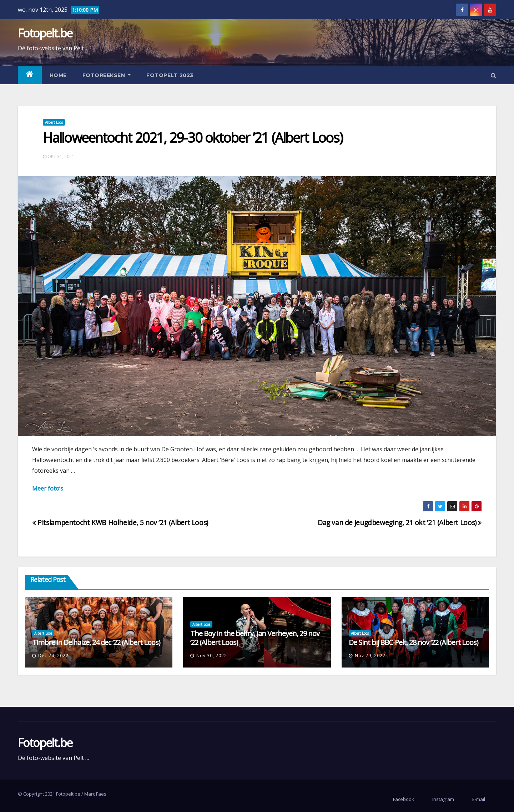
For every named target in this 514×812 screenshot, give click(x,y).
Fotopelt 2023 (170, 75)
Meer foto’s (48, 488)
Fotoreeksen (107, 75)
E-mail (479, 799)
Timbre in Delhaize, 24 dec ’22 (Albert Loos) (96, 642)
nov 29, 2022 (370, 656)
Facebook (404, 799)
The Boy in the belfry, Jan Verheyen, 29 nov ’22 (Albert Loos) (255, 638)
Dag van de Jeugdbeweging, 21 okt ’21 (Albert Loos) (400, 522)
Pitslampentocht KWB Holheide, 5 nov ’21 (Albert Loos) (120, 522)
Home (58, 75)
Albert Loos (54, 122)
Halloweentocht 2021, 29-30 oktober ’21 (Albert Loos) (193, 137)
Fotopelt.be (45, 33)
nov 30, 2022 (212, 656)
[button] (493, 75)
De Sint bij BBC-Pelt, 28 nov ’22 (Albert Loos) (414, 642)
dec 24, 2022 (53, 656)
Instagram (443, 799)
